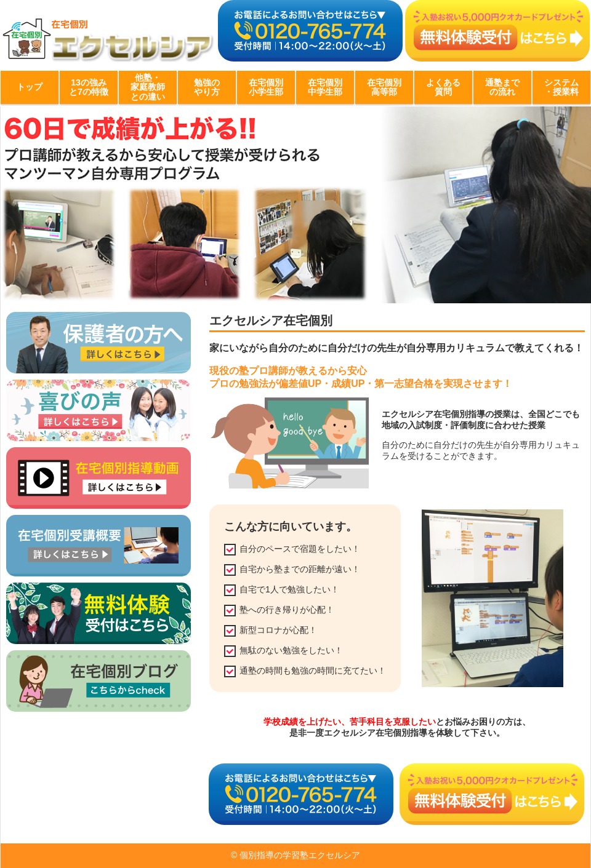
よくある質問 (443, 87)
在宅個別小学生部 (266, 87)
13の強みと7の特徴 (89, 87)
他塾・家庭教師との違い (148, 87)
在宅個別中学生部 (325, 87)
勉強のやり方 (207, 87)
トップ (30, 87)
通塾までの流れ (502, 87)
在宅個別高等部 (384, 87)
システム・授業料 (561, 87)
